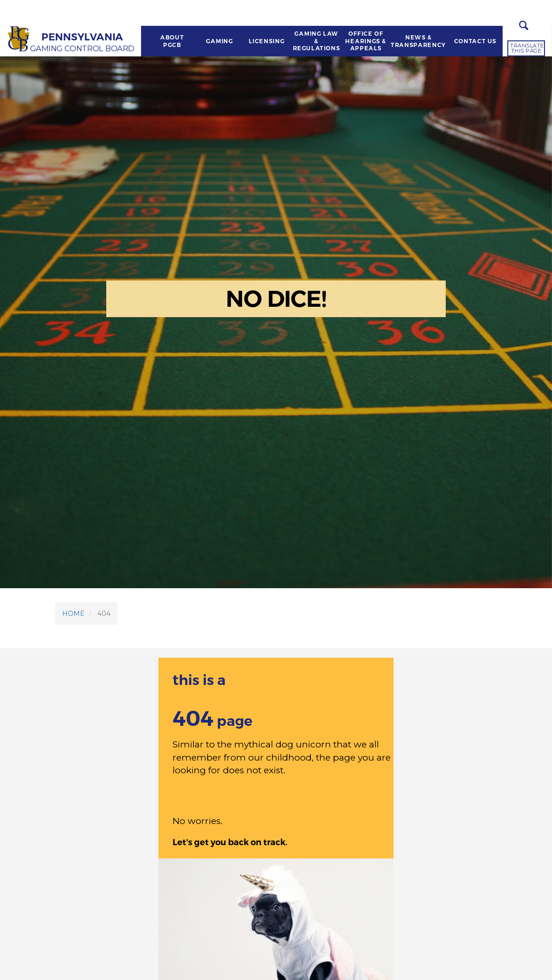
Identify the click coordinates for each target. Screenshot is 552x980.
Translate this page (527, 48)
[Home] (19, 39)
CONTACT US (475, 41)
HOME (73, 614)
